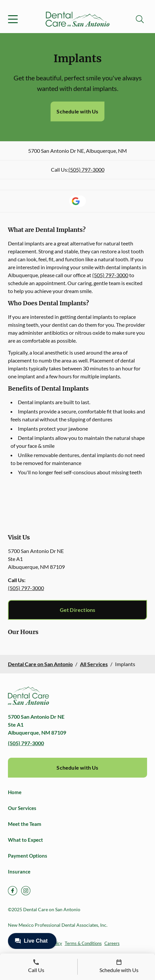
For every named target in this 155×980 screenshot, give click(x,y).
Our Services (22, 808)
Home (15, 792)
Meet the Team (25, 824)
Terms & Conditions (83, 943)
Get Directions (78, 610)
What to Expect (25, 840)
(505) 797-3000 (86, 170)
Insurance (19, 872)
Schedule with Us (77, 111)
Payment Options (28, 856)
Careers (112, 943)
